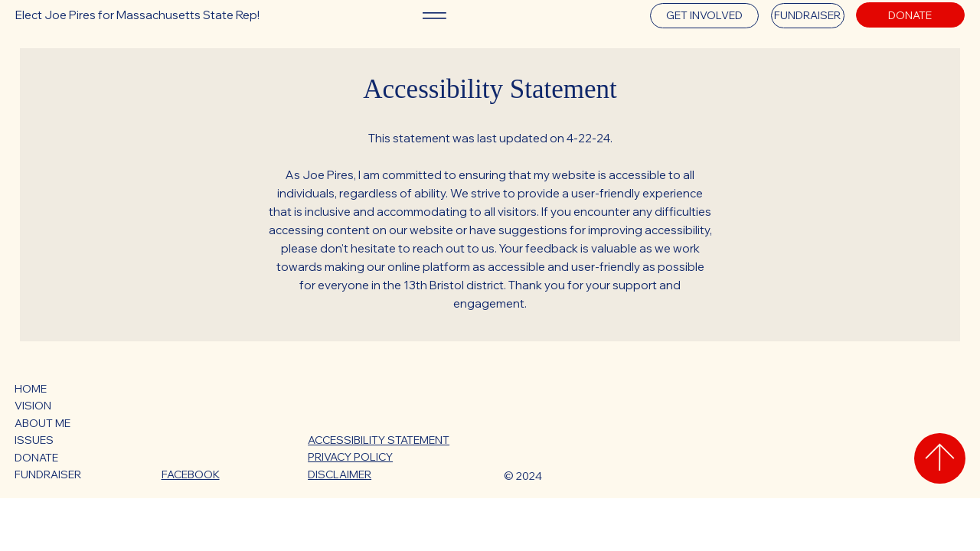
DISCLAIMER (340, 474)
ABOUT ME (42, 423)
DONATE (36, 457)
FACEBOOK (191, 474)
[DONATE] (910, 15)
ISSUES (34, 440)
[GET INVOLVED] (704, 16)
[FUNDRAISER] (808, 16)
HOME (31, 389)
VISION (33, 406)
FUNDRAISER (48, 474)
